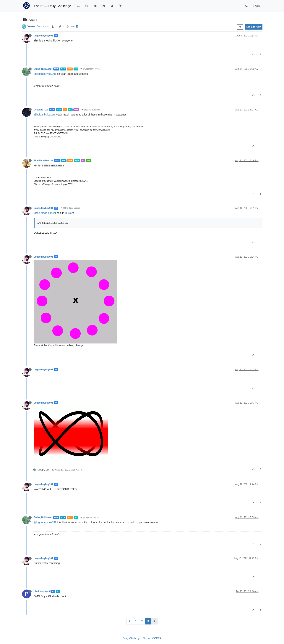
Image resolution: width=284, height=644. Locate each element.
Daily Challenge (132, 638)
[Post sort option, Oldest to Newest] (240, 27)
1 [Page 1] (136, 621)
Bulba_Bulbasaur (43, 69)
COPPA (157, 638)
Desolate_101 (41, 110)
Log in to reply (254, 27)
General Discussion (38, 26)
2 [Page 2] (142, 621)
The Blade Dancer (43, 160)
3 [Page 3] (148, 621)
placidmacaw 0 (42, 591)
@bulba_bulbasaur (45, 115)
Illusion (69, 213)
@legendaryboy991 (45, 74)
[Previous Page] (130, 621)
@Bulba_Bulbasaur (91, 110)
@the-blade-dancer (45, 213)
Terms (147, 638)
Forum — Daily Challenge (53, 6)
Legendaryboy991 (43, 36)
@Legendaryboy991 (90, 69)
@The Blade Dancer (70, 208)
